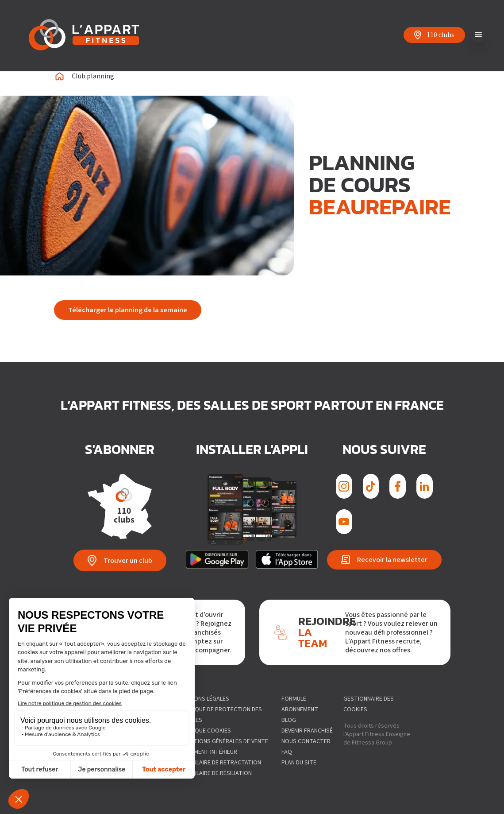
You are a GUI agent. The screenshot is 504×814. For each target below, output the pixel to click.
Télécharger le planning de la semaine (128, 310)
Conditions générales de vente (223, 741)
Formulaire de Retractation (219, 763)
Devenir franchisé (307, 731)
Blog (289, 720)
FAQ (287, 752)
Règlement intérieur (207, 752)
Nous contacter (306, 741)
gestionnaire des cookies (369, 704)
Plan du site (299, 763)
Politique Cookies (204, 731)
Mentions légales (203, 699)
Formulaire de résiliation (215, 773)
